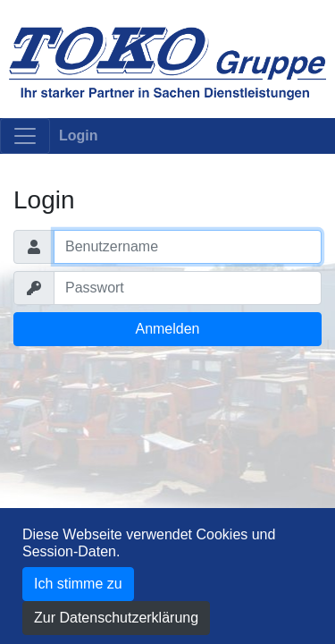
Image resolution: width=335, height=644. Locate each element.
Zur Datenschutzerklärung (116, 618)
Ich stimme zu (78, 584)
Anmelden (167, 329)
